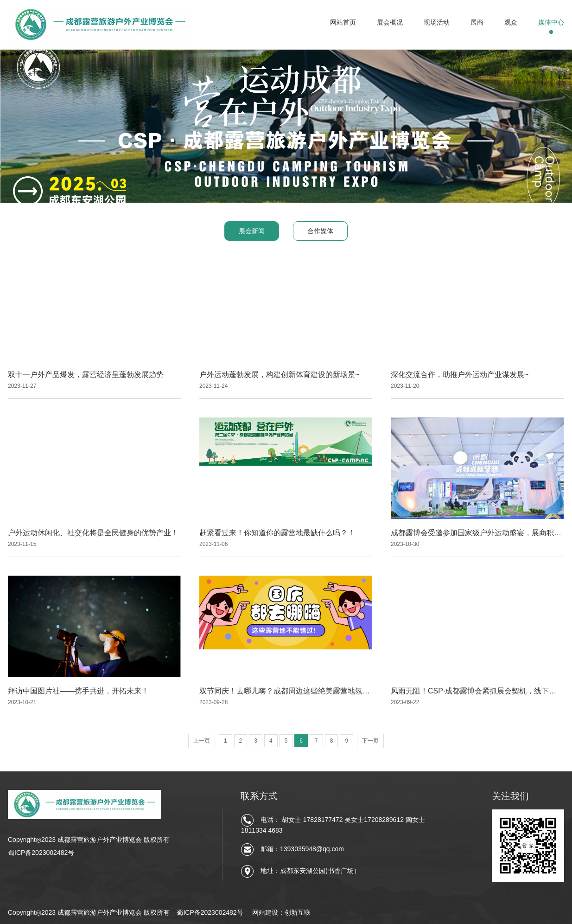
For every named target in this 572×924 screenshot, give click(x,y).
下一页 (370, 741)
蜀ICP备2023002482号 (41, 853)
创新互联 (298, 912)
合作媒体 (320, 231)
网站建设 (265, 912)
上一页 (202, 741)
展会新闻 (252, 231)
